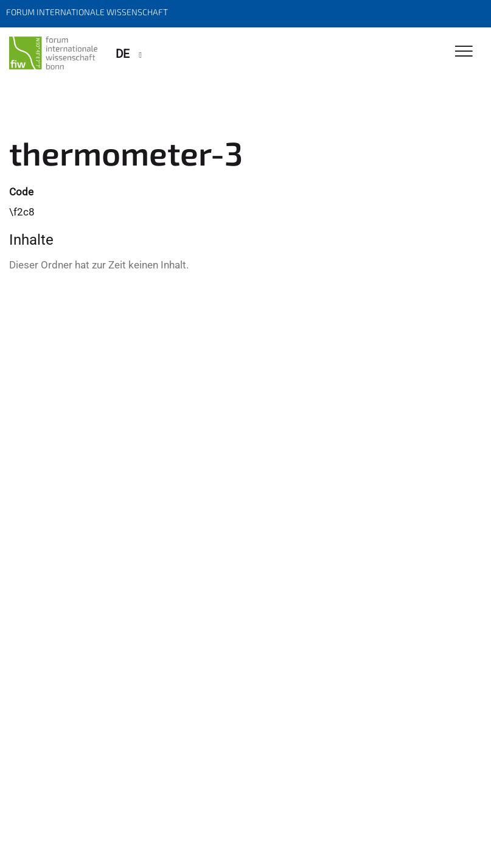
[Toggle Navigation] (464, 52)
